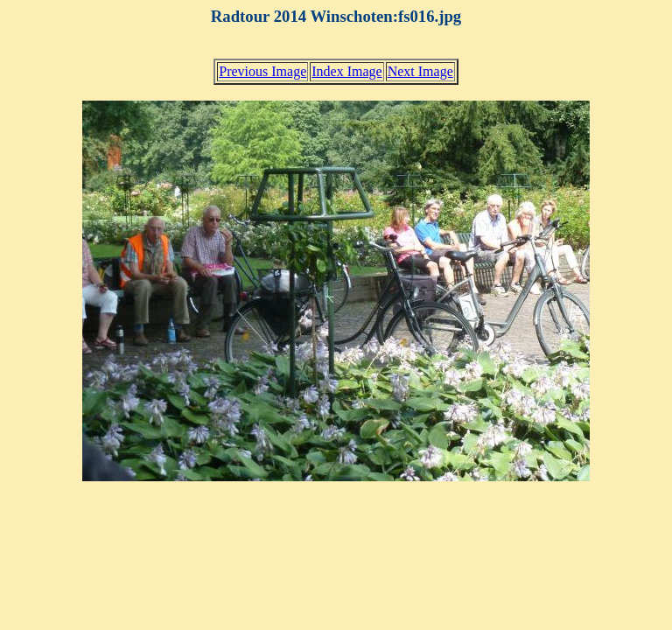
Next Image (420, 71)
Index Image (346, 71)
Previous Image (262, 71)
